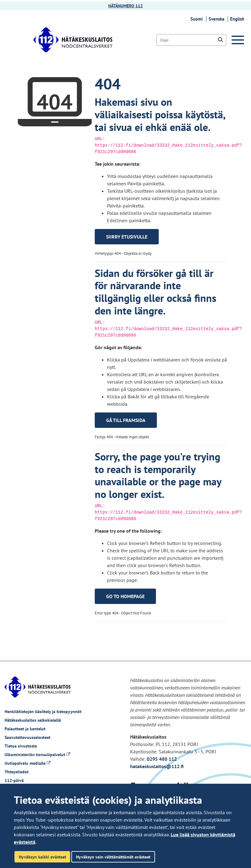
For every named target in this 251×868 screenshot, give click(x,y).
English (238, 19)
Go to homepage (125, 596)
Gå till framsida (126, 420)
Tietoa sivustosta (21, 746)
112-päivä (14, 780)
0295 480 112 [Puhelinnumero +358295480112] (162, 759)
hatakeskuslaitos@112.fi (157, 766)
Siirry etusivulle (127, 237)
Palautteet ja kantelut (25, 729)
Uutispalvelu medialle (28, 763)
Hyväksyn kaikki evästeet (42, 857)
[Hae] (191, 40)
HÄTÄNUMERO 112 (125, 6)
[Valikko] (239, 40)
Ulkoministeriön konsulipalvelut (37, 755)
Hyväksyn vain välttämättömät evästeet (113, 857)
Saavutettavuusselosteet (28, 737)
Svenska (217, 19)
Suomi (197, 19)
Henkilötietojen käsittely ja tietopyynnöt (43, 712)
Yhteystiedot (17, 772)
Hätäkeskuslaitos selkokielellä (33, 720)
